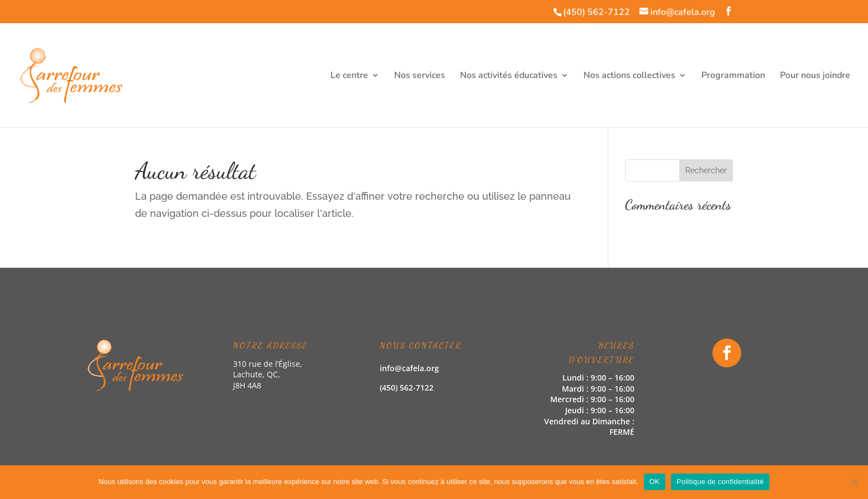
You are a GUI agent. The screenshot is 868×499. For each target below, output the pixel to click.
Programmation (733, 76)
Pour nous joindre (815, 76)
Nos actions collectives (629, 76)
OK (655, 482)
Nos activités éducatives (509, 76)
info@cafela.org (409, 368)
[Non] (854, 482)
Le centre (349, 76)
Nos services (420, 76)
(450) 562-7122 (596, 12)
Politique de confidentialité (720, 482)
